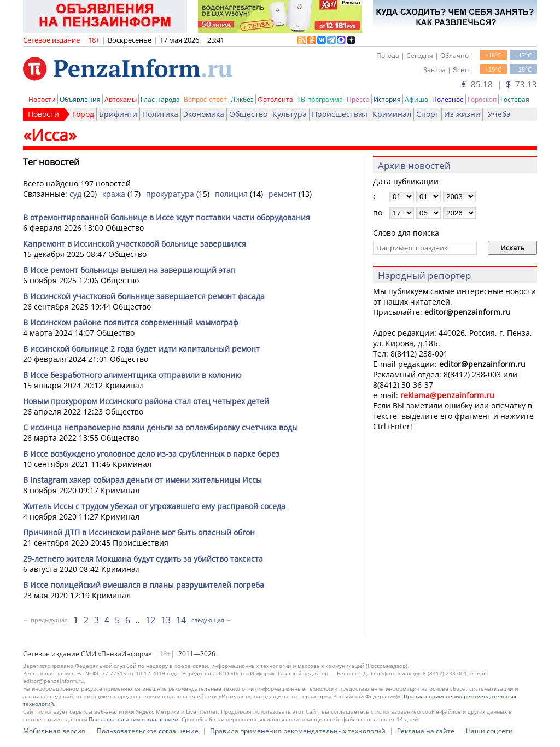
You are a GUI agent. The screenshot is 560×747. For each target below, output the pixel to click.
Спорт (428, 114)
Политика (160, 114)
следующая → (212, 620)
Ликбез (242, 99)
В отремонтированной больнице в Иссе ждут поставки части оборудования (167, 217)
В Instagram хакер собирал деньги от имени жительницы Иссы (142, 480)
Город (83, 114)
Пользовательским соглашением (133, 719)
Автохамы (121, 99)
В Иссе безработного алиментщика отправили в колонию (132, 375)
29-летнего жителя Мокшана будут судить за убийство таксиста (143, 559)
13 (166, 620)
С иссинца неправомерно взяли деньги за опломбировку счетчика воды (161, 427)
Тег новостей (51, 162)
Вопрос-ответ (205, 99)
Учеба (499, 114)
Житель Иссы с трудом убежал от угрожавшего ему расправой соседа (154, 506)
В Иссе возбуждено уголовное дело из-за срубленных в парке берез (151, 454)
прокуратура (170, 194)
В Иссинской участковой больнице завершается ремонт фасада (144, 296)
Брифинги (118, 114)
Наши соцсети (489, 731)
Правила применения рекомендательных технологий (298, 731)
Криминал (392, 114)
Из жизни (462, 114)
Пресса (358, 99)
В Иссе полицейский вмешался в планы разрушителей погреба (144, 585)
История (387, 99)
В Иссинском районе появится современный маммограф (131, 322)
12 (150, 620)
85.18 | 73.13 (499, 84)
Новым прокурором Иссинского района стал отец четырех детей (146, 401)
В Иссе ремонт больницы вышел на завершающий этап (129, 270)
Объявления (80, 99)
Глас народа (160, 99)
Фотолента (275, 99)
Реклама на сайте (426, 731)
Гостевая (515, 99)
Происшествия (340, 114)
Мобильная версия (54, 731)
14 (181, 620)
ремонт (282, 194)
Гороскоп (482, 99)
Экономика (204, 114)
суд (75, 194)
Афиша (416, 99)
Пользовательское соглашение (148, 731)
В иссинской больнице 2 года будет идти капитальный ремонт (141, 349)
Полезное (448, 99)
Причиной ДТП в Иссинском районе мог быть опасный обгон (139, 532)
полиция (231, 194)
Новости (42, 99)
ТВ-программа (320, 99)
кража (114, 194)
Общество (248, 114)
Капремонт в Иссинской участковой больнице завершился (135, 244)
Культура (290, 114)
